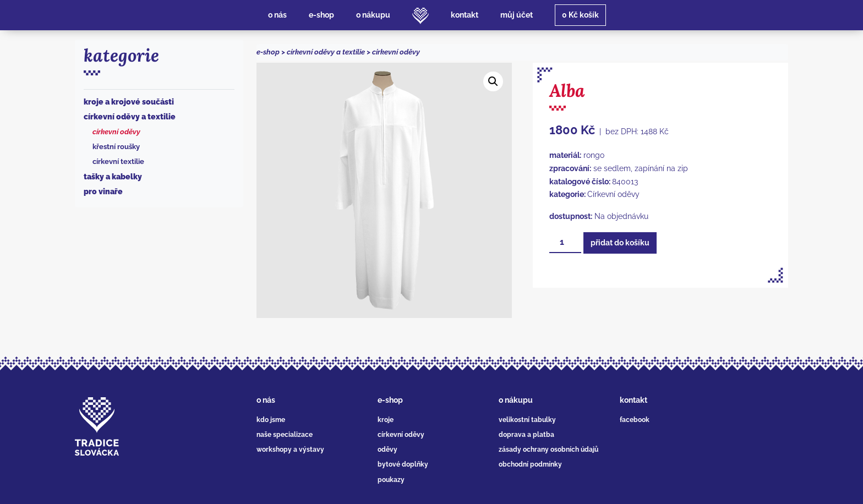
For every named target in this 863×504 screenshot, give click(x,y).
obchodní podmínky (530, 464)
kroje (386, 420)
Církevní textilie (118, 161)
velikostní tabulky (527, 420)
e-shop (268, 52)
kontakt (633, 400)
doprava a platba (526, 435)
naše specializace (285, 435)
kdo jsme (271, 420)
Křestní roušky (116, 147)
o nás (266, 400)
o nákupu (516, 400)
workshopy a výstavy (290, 450)
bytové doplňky (403, 464)
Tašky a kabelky (113, 177)
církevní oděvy (401, 435)
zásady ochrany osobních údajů (548, 450)
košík (580, 15)
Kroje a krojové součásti (129, 102)
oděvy (387, 450)
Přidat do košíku (620, 243)
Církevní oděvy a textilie (130, 117)
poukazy (391, 480)
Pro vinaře (103, 191)
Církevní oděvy (116, 132)
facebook (635, 420)
